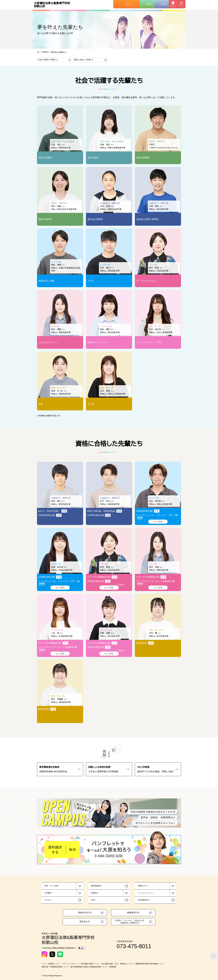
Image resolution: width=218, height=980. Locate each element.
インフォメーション (146, 893)
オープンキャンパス (129, 4)
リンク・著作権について (51, 964)
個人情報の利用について (90, 964)
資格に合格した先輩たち (84, 60)
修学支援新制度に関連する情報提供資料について (89, 967)
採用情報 (113, 967)
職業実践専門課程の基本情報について (150, 964)
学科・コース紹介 (52, 886)
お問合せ (164, 4)
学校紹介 (45, 52)
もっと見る (158, 522)
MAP (81, 948)
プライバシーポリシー (70, 964)
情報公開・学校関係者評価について (55, 967)
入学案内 (48, 893)
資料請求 (149, 4)
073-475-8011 (134, 946)
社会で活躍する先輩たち (48, 60)
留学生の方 (85, 922)
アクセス (173, 6)
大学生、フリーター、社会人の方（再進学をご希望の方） (130, 922)
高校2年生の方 (85, 913)
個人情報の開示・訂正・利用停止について (117, 964)
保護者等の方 (133, 913)
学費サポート (143, 886)
